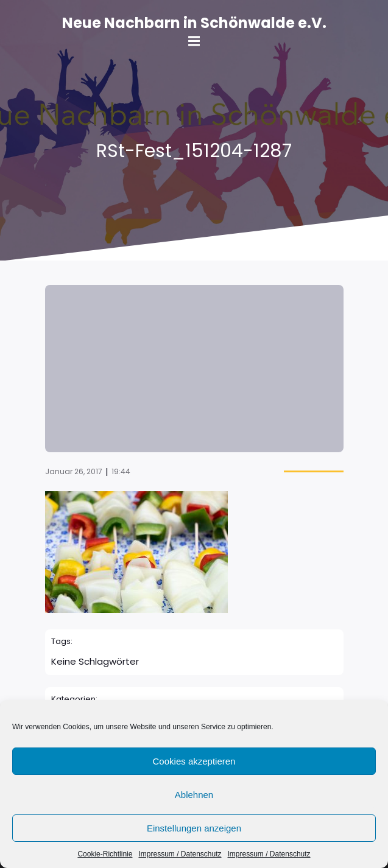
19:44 (121, 471)
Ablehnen (194, 795)
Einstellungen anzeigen (194, 828)
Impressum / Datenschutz (180, 854)
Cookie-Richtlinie (105, 854)
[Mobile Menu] (194, 41)
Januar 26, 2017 (74, 471)
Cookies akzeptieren (194, 761)
